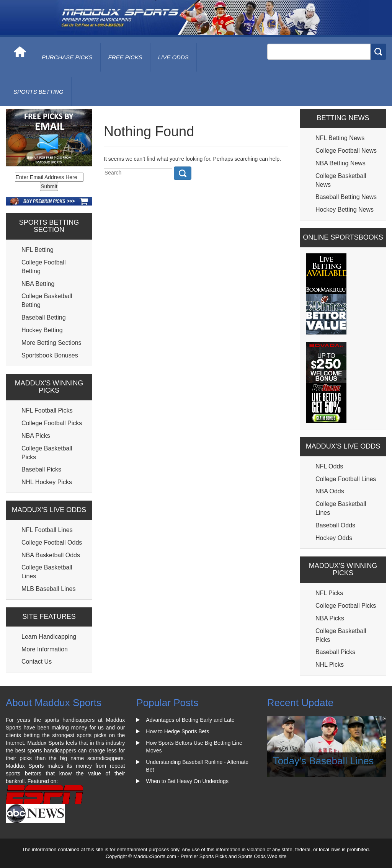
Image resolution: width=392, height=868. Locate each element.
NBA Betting (38, 284)
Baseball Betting (44, 317)
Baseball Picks (41, 469)
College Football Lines (346, 479)
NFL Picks (329, 593)
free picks (125, 57)
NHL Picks (330, 665)
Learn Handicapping (49, 637)
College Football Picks (52, 423)
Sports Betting (38, 92)
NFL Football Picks (47, 410)
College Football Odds (52, 542)
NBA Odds (330, 491)
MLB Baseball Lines (48, 589)
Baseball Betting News (346, 197)
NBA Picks (36, 436)
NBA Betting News (341, 163)
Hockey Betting (42, 330)
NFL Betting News (340, 138)
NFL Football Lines (47, 530)
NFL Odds (329, 466)
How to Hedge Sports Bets (177, 731)
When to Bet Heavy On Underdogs (187, 781)
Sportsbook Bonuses (50, 355)
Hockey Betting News (345, 210)
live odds (173, 57)
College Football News (346, 151)
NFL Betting (38, 250)
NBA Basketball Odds (51, 555)
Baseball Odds (335, 525)
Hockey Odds (334, 538)
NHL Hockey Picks (47, 482)
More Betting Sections (51, 343)
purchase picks (67, 57)
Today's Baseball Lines (323, 761)
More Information (45, 649)
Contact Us (37, 662)
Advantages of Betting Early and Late (190, 720)
